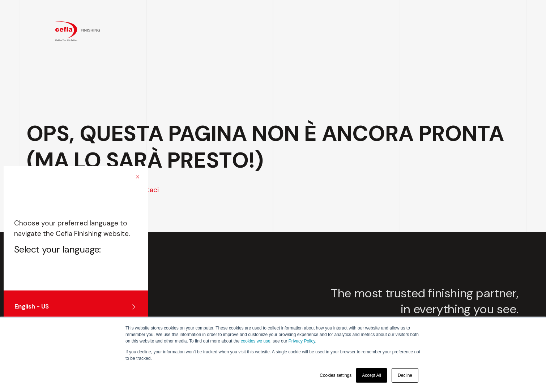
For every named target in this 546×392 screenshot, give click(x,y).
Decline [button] (405, 375)
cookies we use (256, 341)
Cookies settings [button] (336, 375)
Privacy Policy (302, 341)
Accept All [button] (372, 375)
